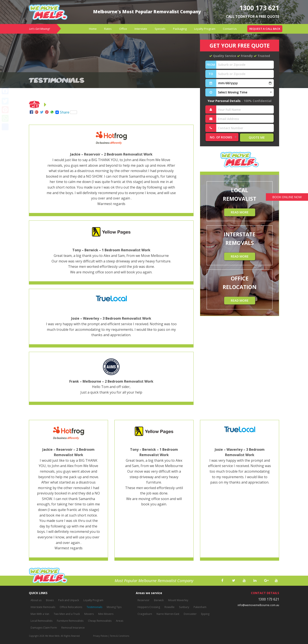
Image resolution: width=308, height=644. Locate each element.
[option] (68, 492)
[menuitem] (93, 29)
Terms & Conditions (120, 636)
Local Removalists (41, 621)
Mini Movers (104, 614)
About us (36, 600)
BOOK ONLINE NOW (286, 197)
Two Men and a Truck (66, 614)
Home (93, 29)
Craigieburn (145, 614)
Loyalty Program (205, 29)
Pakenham (199, 607)
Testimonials (93, 607)
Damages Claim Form (44, 628)
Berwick (158, 600)
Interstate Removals (43, 607)
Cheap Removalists (99, 621)
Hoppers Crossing (149, 607)
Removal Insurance (73, 628)
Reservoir (143, 600)
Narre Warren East (167, 614)
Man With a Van (40, 614)
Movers (88, 614)
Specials (160, 29)
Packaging (180, 29)
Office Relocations (70, 607)
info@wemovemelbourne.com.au (259, 605)
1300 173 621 (258, 8)
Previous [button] (22, 492)
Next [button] (286, 492)
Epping (204, 614)
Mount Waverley (177, 600)
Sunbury (184, 607)
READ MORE (240, 212)
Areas (118, 621)
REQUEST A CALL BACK (265, 29)
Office (123, 29)
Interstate (141, 29)
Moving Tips (113, 607)
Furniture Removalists (70, 621)
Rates (108, 29)
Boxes (50, 600)
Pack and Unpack (68, 600)
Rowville (169, 607)
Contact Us (230, 29)
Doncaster (189, 614)
